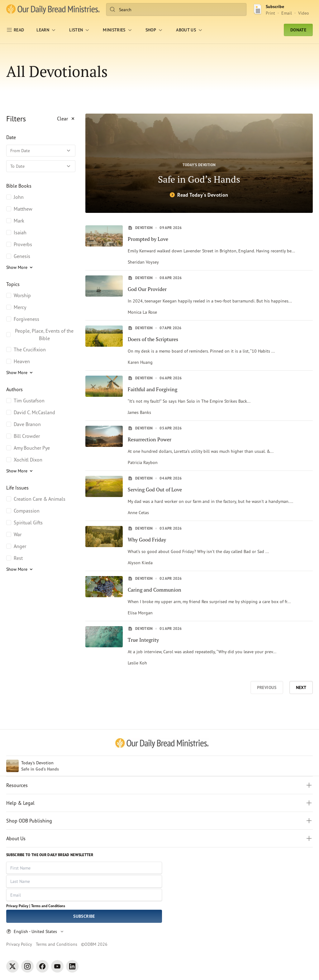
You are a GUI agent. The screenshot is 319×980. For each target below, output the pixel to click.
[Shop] (155, 30)
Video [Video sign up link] (304, 13)
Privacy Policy (19, 944)
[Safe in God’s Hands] (199, 163)
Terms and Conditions (48, 906)
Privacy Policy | (18, 906)
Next (301, 687)
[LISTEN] (80, 30)
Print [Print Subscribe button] (270, 13)
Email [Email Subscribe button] (287, 13)
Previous (267, 687)
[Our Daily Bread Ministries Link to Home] (53, 9)
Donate (298, 30)
